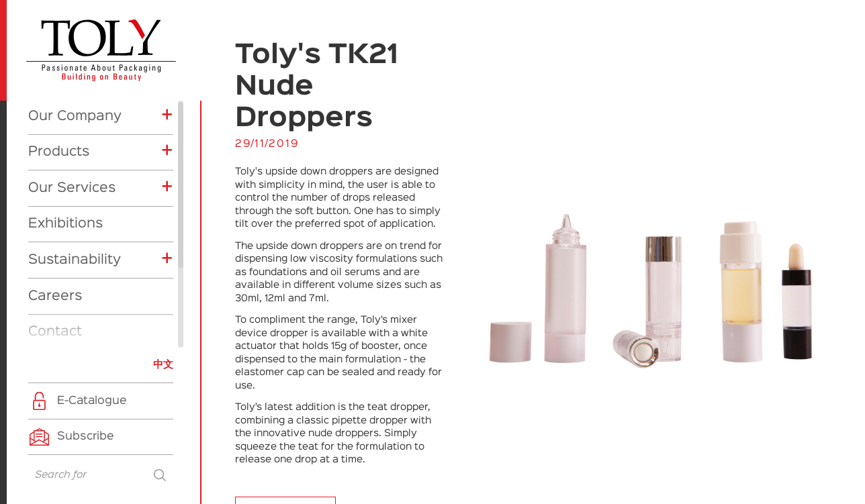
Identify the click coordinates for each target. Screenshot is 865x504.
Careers (55, 177)
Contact (55, 213)
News (47, 249)
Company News (87, 297)
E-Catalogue (92, 401)
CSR (57, 338)
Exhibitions (65, 105)
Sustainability (75, 141)
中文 (163, 365)
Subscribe (86, 437)
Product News (83, 317)
